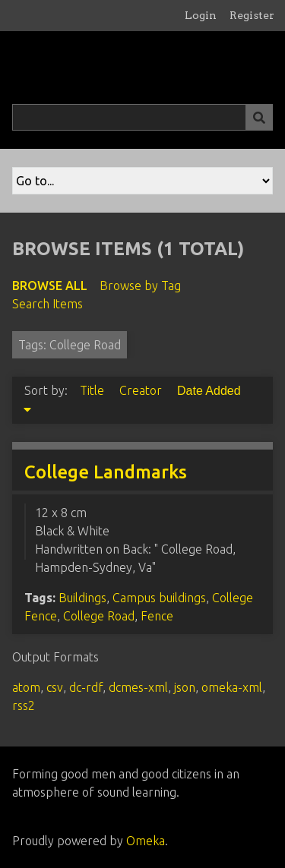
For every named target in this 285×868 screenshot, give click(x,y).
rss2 (24, 705)
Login (201, 15)
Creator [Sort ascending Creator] (142, 390)
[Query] (142, 117)
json (185, 687)
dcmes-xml (138, 687)
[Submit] (259, 117)
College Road (99, 616)
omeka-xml (232, 687)
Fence (157, 616)
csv (55, 687)
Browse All (50, 286)
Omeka (146, 841)
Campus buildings (159, 598)
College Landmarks (106, 472)
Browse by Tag (140, 286)
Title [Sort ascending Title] (93, 390)
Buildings (82, 598)
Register (252, 15)
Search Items (47, 304)
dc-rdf (86, 687)
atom (26, 687)
